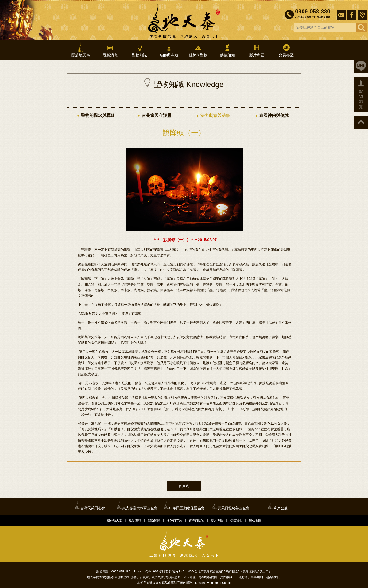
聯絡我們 (236, 521)
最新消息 (110, 50)
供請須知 (227, 50)
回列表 (184, 486)
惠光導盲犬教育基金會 (140, 508)
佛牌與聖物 (198, 50)
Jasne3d (215, 583)
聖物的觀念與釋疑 (98, 115)
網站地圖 (255, 521)
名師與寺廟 (169, 50)
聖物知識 (139, 50)
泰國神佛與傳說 (274, 115)
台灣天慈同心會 (93, 508)
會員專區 (286, 50)
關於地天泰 (81, 50)
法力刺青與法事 (215, 115)
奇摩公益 (281, 508)
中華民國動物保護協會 (187, 508)
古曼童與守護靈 (157, 115)
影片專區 (257, 50)
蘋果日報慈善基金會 (234, 508)
